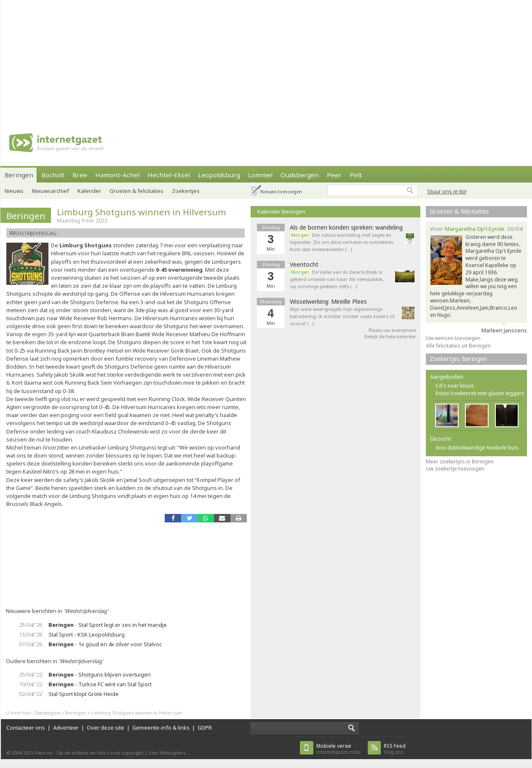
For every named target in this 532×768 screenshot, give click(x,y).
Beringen (19, 175)
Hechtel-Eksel (169, 175)
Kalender (89, 191)
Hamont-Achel (117, 175)
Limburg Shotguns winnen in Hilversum (142, 212)
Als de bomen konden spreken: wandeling (346, 227)
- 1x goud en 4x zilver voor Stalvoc (105, 644)
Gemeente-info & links (161, 728)
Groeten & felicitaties (136, 191)
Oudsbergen (300, 175)
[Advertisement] (265, 59)
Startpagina (47, 713)
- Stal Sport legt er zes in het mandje (108, 625)
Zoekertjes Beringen (458, 359)
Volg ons (395, 749)
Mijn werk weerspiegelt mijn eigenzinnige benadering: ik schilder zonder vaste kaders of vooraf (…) (342, 316)
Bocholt (53, 175)
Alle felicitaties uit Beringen (458, 346)
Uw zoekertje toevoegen (455, 469)
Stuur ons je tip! (447, 191)
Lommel (260, 175)
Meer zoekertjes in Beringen (460, 462)
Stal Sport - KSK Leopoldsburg (87, 634)
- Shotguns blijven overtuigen (100, 674)
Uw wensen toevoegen (453, 338)
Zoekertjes (186, 191)
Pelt (356, 175)
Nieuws (14, 191)
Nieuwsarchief (51, 191)
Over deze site (106, 728)
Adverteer (66, 728)
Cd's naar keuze (455, 386)
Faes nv (44, 753)
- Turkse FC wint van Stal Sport (100, 684)
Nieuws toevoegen (281, 191)
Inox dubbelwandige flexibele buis (477, 448)
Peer (334, 175)
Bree (80, 175)
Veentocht (304, 265)
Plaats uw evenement (392, 330)
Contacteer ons (26, 728)
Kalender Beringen (281, 211)
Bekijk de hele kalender (390, 336)
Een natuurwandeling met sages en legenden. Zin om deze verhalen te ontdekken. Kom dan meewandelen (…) (342, 242)
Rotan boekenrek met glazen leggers (480, 393)
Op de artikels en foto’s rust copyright (100, 753)
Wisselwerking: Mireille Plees (328, 302)
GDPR (205, 728)
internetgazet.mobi (338, 749)
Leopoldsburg (219, 175)
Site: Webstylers (167, 753)
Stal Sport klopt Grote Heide (84, 694)
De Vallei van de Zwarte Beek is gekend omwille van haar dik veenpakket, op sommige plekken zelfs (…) (337, 279)
